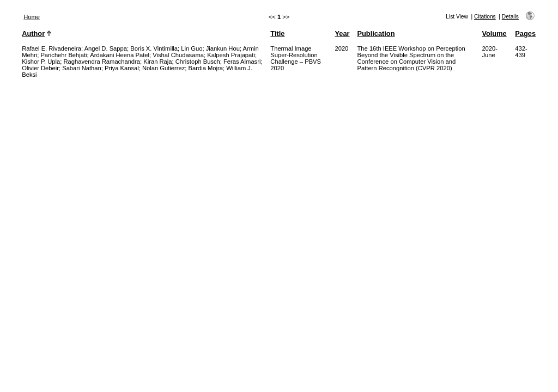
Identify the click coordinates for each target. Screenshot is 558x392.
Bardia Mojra (206, 68)
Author (33, 33)
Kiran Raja (157, 62)
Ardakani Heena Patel (120, 55)
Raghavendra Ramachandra (102, 62)
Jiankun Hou (223, 48)
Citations (485, 17)
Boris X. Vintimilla (154, 48)
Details (510, 17)
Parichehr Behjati (63, 55)
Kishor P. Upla (41, 62)
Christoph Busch (198, 62)
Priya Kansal (122, 68)
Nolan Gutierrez (163, 68)
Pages (525, 33)
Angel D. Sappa (106, 48)
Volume (494, 33)
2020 (341, 48)
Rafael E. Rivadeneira (51, 48)
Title (277, 33)
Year (342, 33)
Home (32, 17)
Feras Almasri (242, 62)
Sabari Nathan (82, 68)
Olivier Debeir (40, 68)
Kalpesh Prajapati (231, 55)
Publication (376, 33)
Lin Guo (192, 48)
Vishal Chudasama (178, 55)
